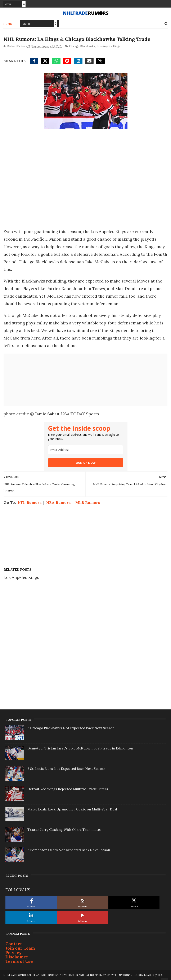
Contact (14, 943)
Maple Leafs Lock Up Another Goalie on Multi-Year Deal (72, 809)
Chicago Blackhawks (82, 46)
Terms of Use (19, 961)
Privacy (14, 952)
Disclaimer (17, 957)
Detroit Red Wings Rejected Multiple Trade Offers (68, 789)
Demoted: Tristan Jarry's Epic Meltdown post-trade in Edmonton (80, 748)
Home (8, 24)
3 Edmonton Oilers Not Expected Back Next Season (69, 850)
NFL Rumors (29, 502)
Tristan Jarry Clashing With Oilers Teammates (64, 829)
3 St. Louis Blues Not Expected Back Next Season (66, 768)
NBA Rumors (58, 502)
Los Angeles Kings (108, 46)
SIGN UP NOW (86, 462)
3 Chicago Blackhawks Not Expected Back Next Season (71, 728)
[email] (86, 449)
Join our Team (20, 948)
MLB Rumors (87, 502)
